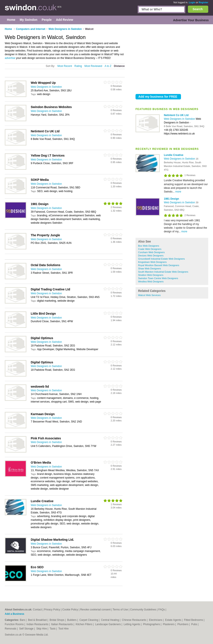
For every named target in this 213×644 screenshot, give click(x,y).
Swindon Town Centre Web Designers (158, 278)
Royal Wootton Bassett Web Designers (159, 265)
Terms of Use (120, 610)
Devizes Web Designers (151, 256)
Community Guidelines (143, 610)
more (178, 192)
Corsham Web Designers (151, 252)
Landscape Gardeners (108, 624)
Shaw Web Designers (150, 269)
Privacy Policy (52, 610)
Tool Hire (64, 629)
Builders (72, 620)
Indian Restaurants (38, 624)
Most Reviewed (93, 66)
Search (198, 9)
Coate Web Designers (150, 249)
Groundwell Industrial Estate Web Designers (161, 259)
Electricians (156, 620)
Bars (23, 620)
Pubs (194, 624)
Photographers (152, 624)
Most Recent (65, 66)
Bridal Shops (57, 620)
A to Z (108, 66)
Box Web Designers (149, 246)
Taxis (53, 629)
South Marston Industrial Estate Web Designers (163, 272)
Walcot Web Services (149, 295)
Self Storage (27, 629)
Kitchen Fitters (84, 624)
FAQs (161, 610)
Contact (37, 610)
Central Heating (111, 620)
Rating (78, 66)
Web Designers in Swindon (180, 119)
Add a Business (15, 614)
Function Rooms (15, 624)
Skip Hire (42, 629)
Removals (11, 629)
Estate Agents (173, 620)
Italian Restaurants (62, 624)
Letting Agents (132, 624)
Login (192, 2)
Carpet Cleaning (89, 620)
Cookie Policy (70, 610)
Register (203, 2)
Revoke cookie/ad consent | (96, 610)
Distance (119, 66)
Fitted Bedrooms (194, 620)
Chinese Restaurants (134, 620)
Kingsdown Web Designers (152, 262)
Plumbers (183, 624)
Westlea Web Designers (151, 282)
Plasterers (169, 624)
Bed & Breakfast (38, 620)
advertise (10, 58)
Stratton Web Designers (151, 275)
